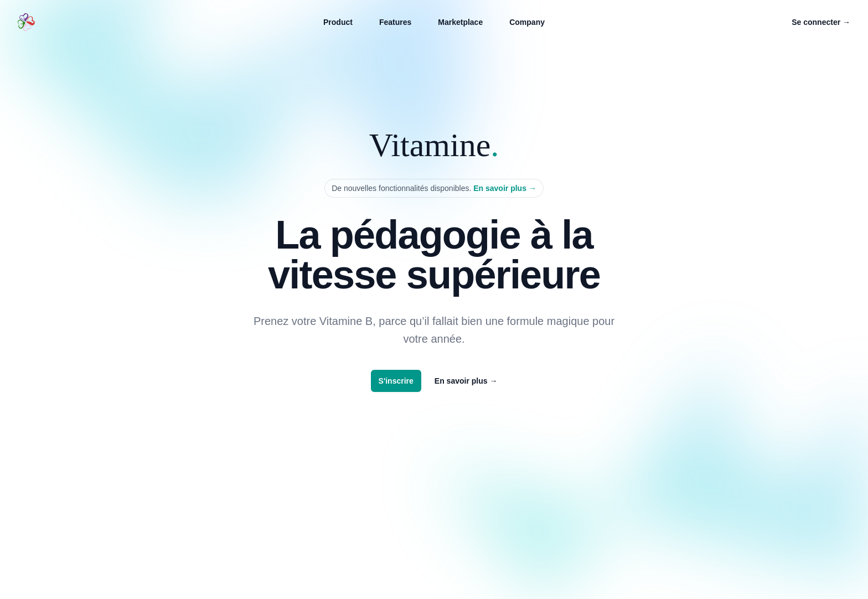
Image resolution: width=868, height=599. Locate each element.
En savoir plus (505, 188)
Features (395, 22)
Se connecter (821, 22)
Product (338, 22)
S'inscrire (396, 381)
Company (527, 22)
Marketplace (460, 22)
